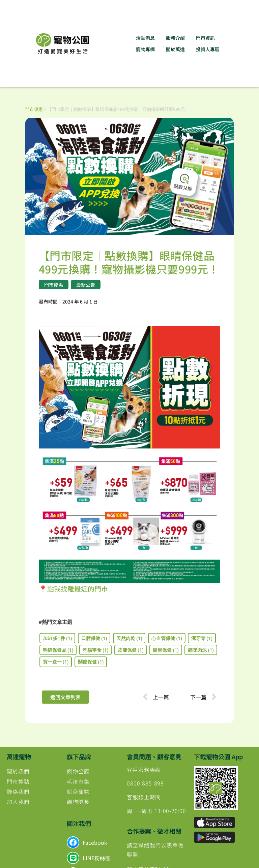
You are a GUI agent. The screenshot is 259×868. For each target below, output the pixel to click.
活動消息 (145, 38)
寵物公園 (78, 771)
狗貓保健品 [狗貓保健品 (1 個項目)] (58, 650)
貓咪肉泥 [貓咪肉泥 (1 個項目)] (201, 650)
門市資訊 (205, 38)
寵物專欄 (145, 49)
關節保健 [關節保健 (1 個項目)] (91, 662)
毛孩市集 (78, 781)
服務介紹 (175, 38)
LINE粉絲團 (97, 858)
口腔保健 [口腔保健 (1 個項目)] (94, 638)
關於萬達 (175, 49)
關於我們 (18, 771)
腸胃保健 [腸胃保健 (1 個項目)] (166, 650)
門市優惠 (34, 109)
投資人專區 (208, 49)
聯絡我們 (18, 792)
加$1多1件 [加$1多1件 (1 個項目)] (57, 638)
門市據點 (18, 781)
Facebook (95, 842)
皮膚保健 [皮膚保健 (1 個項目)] (131, 650)
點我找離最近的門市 (78, 589)
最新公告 (86, 285)
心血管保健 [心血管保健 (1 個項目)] (167, 638)
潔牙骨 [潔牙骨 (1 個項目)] (202, 638)
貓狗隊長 (78, 802)
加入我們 (18, 802)
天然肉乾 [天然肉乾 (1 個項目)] (129, 638)
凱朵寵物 (78, 792)
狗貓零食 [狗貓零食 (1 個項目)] (96, 650)
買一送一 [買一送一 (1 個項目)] (56, 662)
